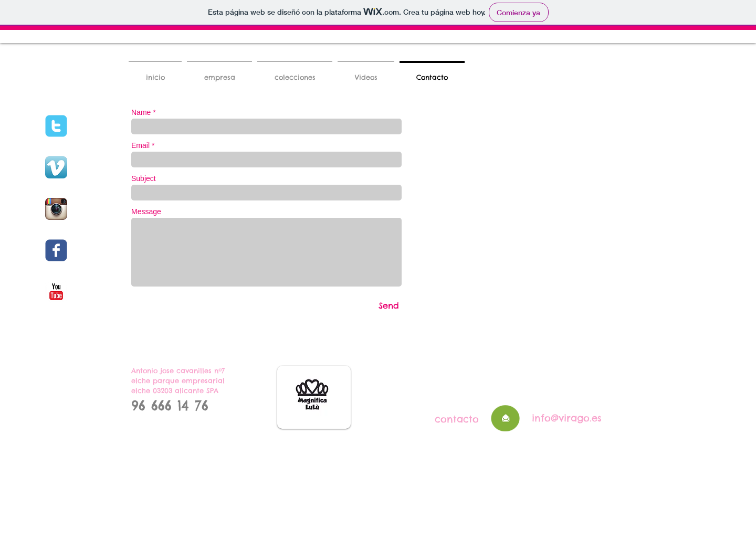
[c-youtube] (56, 292)
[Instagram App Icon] (56, 209)
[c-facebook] (56, 250)
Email (140, 145)
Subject (144, 178)
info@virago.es (567, 418)
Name (141, 112)
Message (146, 211)
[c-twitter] (56, 126)
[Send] (389, 305)
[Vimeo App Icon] (56, 167)
